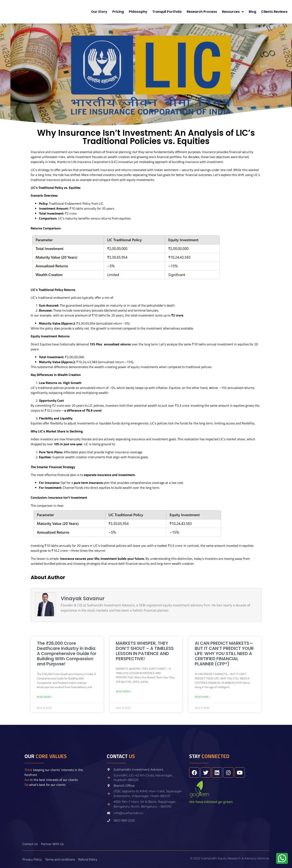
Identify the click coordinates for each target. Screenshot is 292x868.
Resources (233, 12)
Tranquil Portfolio (167, 12)
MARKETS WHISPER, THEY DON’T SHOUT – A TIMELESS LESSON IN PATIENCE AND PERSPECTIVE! (145, 651)
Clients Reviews (274, 12)
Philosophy (138, 12)
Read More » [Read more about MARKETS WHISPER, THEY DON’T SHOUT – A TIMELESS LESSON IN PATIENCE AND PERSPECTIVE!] (124, 692)
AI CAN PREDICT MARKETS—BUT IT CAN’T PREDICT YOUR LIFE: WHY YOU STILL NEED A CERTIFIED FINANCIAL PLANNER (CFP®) (224, 654)
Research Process (202, 12)
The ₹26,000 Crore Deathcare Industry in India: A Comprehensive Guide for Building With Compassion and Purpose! (67, 654)
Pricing (118, 12)
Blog (252, 12)
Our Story (99, 12)
